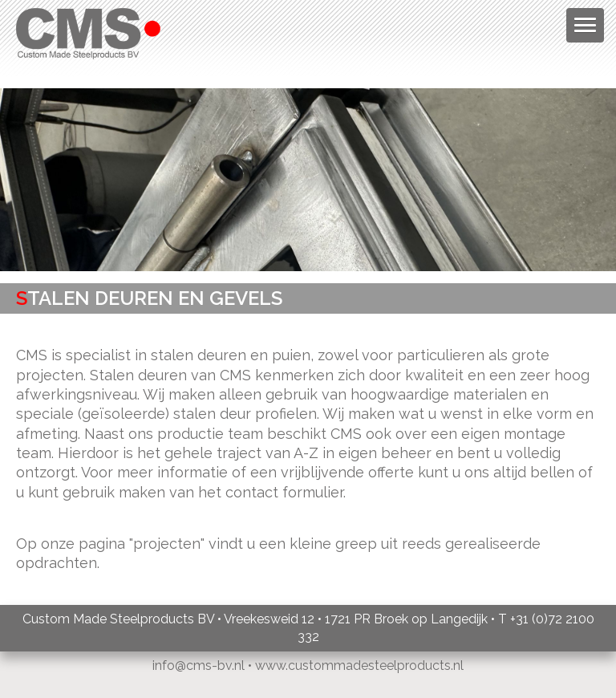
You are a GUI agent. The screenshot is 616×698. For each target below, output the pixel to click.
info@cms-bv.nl (199, 666)
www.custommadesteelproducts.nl (359, 666)
